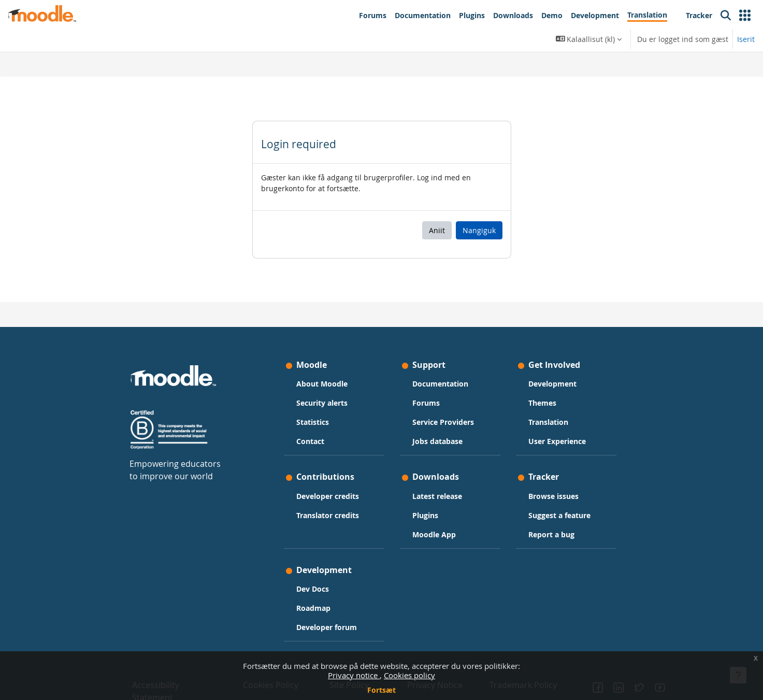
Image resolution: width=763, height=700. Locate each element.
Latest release (437, 496)
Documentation (440, 384)
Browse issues (553, 496)
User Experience (557, 441)
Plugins (425, 515)
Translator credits (328, 515)
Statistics (313, 422)
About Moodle (322, 384)
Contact (310, 441)
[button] (745, 16)
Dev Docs (313, 589)
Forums (426, 403)
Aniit (437, 230)
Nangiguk (479, 230)
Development (552, 384)
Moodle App (434, 534)
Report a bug (551, 534)
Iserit (746, 39)
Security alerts (322, 403)
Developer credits (328, 496)
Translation (548, 422)
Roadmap (313, 608)
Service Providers (443, 422)
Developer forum (327, 627)
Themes (542, 403)
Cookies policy (409, 675)
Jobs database (437, 441)
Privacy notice (354, 675)
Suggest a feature (559, 515)
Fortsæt (382, 690)
